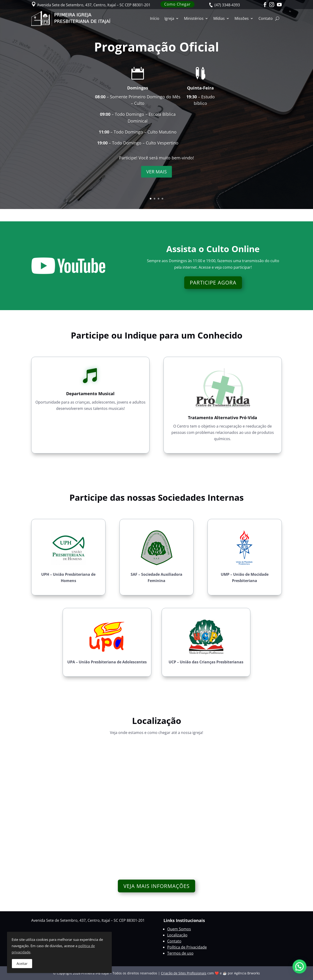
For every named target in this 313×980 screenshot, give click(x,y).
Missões (242, 18)
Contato (266, 18)
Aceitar (22, 963)
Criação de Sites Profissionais (184, 973)
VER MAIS (156, 172)
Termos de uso (180, 953)
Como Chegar (177, 4)
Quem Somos (179, 929)
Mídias (219, 18)
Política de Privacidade (187, 947)
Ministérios (194, 18)
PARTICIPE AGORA (213, 282)
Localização (177, 935)
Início (155, 18)
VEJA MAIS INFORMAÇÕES (156, 886)
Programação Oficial (156, 47)
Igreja (169, 18)
